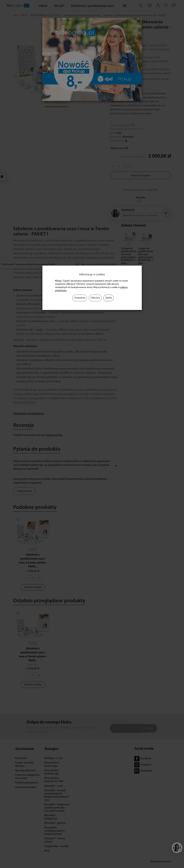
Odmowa (95, 298)
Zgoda (108, 298)
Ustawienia (80, 298)
